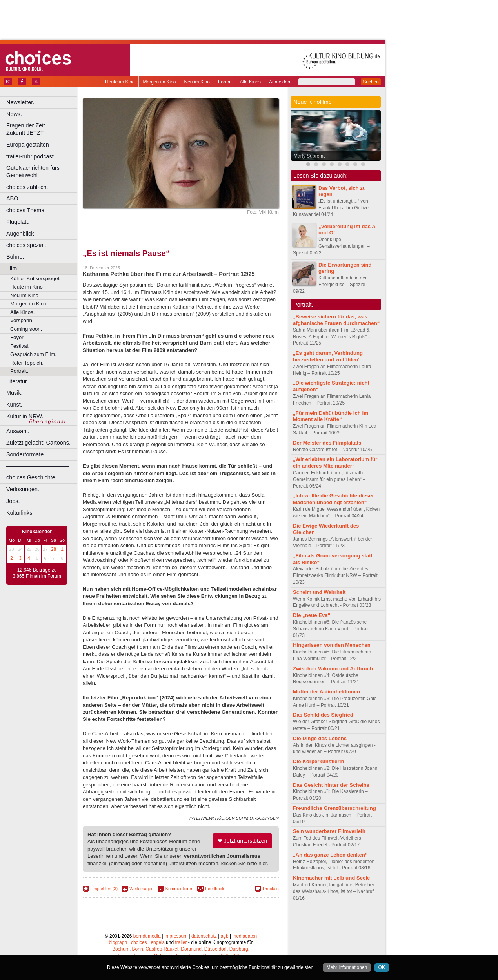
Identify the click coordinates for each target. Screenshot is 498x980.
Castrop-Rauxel (162, 949)
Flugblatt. (18, 222)
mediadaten (244, 936)
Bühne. (15, 257)
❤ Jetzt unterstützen (242, 841)
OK (382, 967)
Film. (12, 269)
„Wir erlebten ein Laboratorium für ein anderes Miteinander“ (335, 463)
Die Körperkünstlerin (318, 761)
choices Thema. (26, 210)
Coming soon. (26, 329)
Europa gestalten (28, 145)
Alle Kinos (250, 82)
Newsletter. (20, 102)
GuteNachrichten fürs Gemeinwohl (33, 171)
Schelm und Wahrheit (319, 592)
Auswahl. (18, 431)
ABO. (13, 198)
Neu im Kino (197, 82)
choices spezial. (26, 245)
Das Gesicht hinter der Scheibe (331, 785)
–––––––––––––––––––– (38, 466)
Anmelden (280, 82)
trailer (181, 942)
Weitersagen (142, 889)
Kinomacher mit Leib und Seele (331, 878)
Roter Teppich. (27, 363)
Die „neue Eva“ (312, 615)
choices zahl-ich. (27, 187)
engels (157, 942)
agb (225, 936)
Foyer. (17, 337)
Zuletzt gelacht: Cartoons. (38, 443)
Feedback (214, 889)
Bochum (121, 949)
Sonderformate (25, 454)
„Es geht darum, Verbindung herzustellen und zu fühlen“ (328, 356)
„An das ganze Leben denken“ (330, 855)
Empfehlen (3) (104, 889)
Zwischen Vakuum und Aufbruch (333, 669)
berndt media (147, 936)
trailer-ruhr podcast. (31, 156)
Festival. (20, 346)
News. (14, 114)
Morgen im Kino (159, 82)
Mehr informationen (347, 967)
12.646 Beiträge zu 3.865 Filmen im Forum (37, 573)
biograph (118, 942)
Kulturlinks (19, 513)
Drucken (271, 889)
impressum (176, 936)
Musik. (15, 393)
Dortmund (191, 949)
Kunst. (14, 405)
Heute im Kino (120, 82)
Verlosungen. (23, 489)
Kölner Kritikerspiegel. (35, 279)
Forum (225, 82)
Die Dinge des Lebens (320, 738)
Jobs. (13, 501)
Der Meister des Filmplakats (327, 443)
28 (54, 549)
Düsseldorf (215, 949)
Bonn (138, 949)
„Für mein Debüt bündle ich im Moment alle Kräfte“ (331, 416)
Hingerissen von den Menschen (332, 645)
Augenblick (20, 234)
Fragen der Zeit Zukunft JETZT (43, 129)
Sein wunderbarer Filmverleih (329, 831)
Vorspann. (22, 320)
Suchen (371, 82)
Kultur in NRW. (25, 416)
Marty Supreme (310, 156)
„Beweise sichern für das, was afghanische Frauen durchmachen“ (336, 320)
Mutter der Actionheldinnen (326, 692)
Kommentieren (180, 889)
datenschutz (204, 936)
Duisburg (239, 949)
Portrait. (19, 371)
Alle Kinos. (22, 312)
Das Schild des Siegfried (323, 715)
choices (139, 942)
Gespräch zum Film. (33, 354)
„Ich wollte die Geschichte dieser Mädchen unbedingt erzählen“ (334, 499)
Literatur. (17, 381)
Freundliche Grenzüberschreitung (334, 808)
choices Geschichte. (32, 477)
